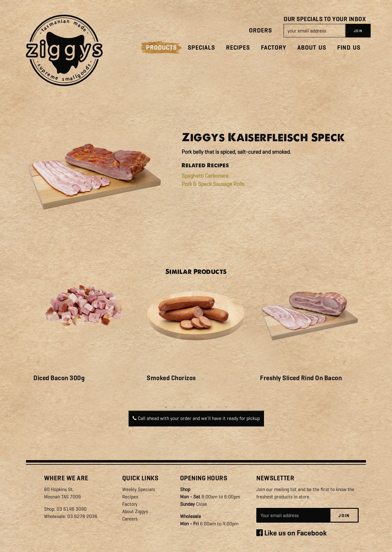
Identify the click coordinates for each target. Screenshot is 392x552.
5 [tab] (200, 407)
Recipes (238, 48)
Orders (260, 30)
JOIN (358, 31)
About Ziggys (135, 511)
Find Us (349, 48)
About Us (312, 48)
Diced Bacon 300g (59, 378)
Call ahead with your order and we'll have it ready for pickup (196, 418)
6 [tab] (209, 407)
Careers (130, 519)
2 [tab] (175, 407)
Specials (201, 48)
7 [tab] (217, 407)
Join (344, 516)
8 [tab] (226, 407)
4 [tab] (192, 407)
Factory (274, 48)
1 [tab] (166, 407)
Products (161, 48)
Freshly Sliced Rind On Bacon (301, 378)
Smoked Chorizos (171, 378)
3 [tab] (183, 407)
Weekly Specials (139, 489)
